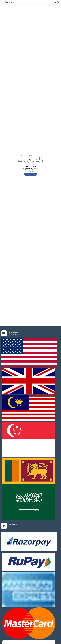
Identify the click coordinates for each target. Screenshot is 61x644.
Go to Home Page (30, 174)
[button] (58, 2)
